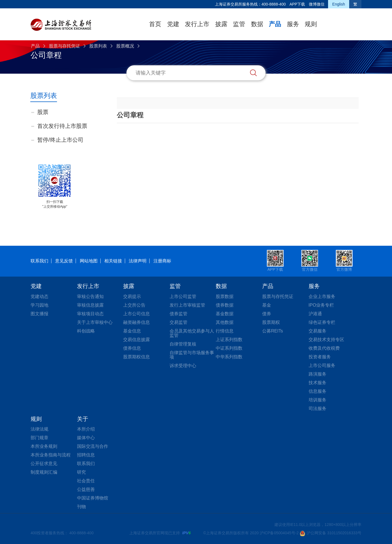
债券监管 (178, 314)
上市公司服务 (322, 365)
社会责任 (86, 481)
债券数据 (225, 305)
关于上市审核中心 (95, 322)
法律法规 (39, 429)
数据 (257, 24)
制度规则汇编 (44, 472)
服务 (293, 24)
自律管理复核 (183, 344)
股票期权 (271, 322)
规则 (311, 24)
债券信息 (132, 348)
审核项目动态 (90, 314)
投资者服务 (320, 357)
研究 (81, 472)
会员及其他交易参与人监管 (192, 333)
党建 (173, 24)
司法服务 (317, 408)
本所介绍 (86, 429)
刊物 (81, 507)
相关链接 (113, 261)
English (339, 4)
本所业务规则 (44, 446)
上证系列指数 (229, 340)
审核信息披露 (90, 305)
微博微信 (317, 4)
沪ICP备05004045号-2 (279, 533)
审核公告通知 (90, 296)
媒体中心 (86, 438)
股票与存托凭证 (64, 46)
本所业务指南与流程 (51, 455)
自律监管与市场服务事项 (192, 355)
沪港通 (315, 314)
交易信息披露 (137, 340)
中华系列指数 (229, 357)
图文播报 (39, 314)
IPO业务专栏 (321, 305)
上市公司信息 (137, 314)
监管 (239, 24)
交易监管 (178, 322)
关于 (83, 419)
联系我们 (39, 261)
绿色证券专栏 (322, 322)
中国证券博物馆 (93, 498)
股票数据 (225, 296)
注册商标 (162, 261)
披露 (221, 24)
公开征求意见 (44, 464)
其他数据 (225, 322)
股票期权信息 (137, 357)
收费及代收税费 (324, 348)
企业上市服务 (322, 296)
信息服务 (317, 391)
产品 (275, 24)
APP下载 (297, 4)
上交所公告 (134, 305)
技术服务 (317, 383)
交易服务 (317, 331)
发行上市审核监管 (187, 305)
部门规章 (39, 438)
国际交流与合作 (93, 446)
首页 (155, 24)
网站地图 (89, 261)
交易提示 (132, 296)
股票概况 (125, 46)
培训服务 (317, 400)
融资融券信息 (137, 322)
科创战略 (86, 331)
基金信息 (132, 331)
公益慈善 (86, 489)
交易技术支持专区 (326, 340)
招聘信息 (86, 455)
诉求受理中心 (183, 366)
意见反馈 (64, 261)
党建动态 (39, 296)
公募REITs (273, 331)
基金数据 (225, 314)
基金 (267, 305)
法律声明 (138, 261)
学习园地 (39, 305)
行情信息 (225, 331)
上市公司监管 (183, 296)
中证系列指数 (229, 348)
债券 (267, 314)
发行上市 (197, 24)
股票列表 (98, 46)
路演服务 (317, 374)
